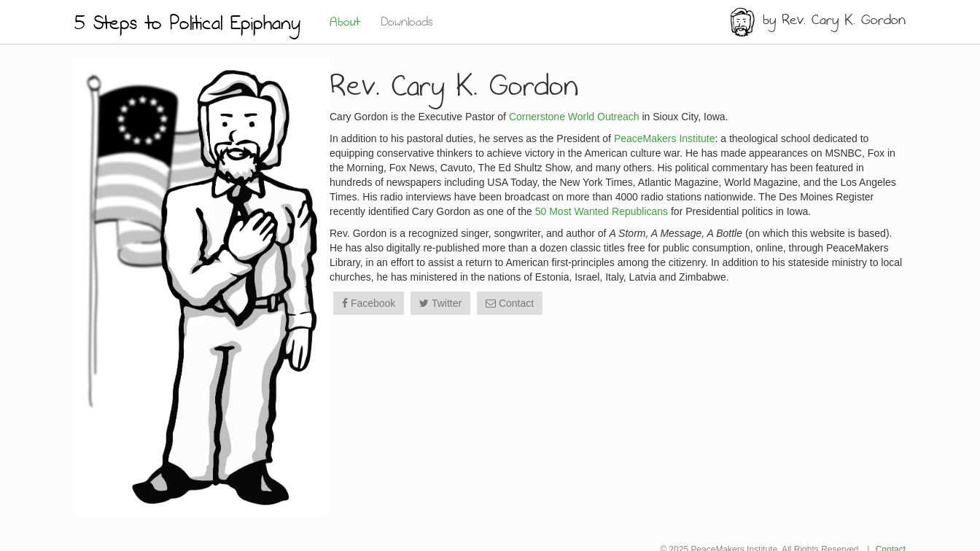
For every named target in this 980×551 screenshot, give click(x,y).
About (345, 23)
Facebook (369, 303)
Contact (510, 303)
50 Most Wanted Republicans (602, 211)
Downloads (407, 23)
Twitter (440, 303)
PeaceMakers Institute (665, 138)
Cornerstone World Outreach (574, 117)
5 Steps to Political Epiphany (187, 24)
